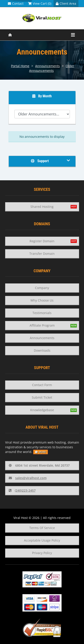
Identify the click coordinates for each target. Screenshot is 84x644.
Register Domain (42, 241)
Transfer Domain (42, 254)
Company (42, 288)
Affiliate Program (42, 325)
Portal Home (20, 66)
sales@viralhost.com (28, 478)
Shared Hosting (42, 207)
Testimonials (42, 313)
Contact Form (42, 385)
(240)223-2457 (22, 490)
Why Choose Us (42, 300)
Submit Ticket (42, 397)
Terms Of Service (42, 528)
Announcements (47, 66)
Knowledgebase (42, 410)
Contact (16, 3)
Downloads (42, 350)
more (41, 452)
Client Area (66, 3)
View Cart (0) (40, 3)
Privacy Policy (42, 553)
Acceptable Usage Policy (42, 540)
